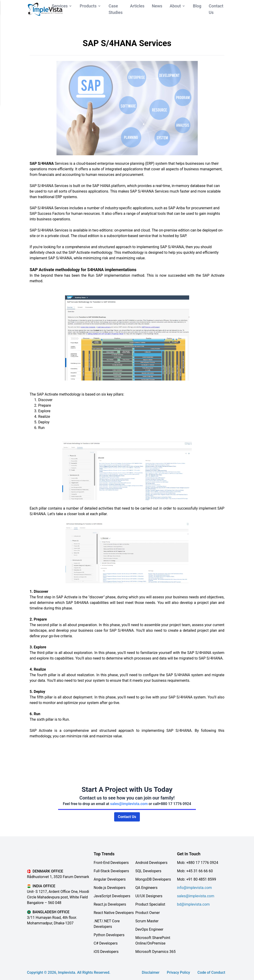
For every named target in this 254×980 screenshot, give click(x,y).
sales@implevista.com (129, 804)
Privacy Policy (179, 972)
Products (90, 6)
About (178, 6)
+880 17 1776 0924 (175, 804)
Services (62, 6)
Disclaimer (151, 972)
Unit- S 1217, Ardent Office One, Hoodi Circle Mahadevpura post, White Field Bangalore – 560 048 (58, 897)
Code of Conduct (211, 972)
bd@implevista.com (193, 904)
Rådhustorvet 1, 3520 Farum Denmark (58, 877)
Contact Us (127, 817)
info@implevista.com (194, 888)
